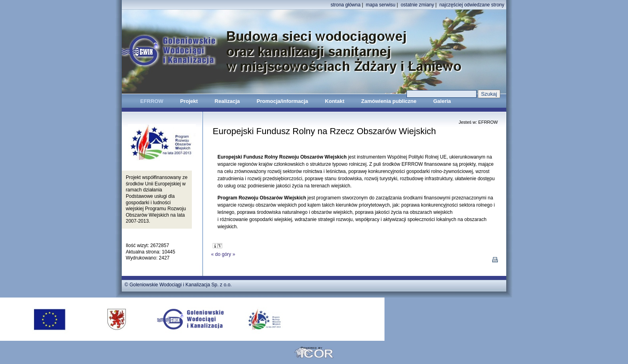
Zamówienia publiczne (389, 101)
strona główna (345, 5)
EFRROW (152, 101)
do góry (223, 254)
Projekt (189, 101)
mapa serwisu (380, 5)
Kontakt (334, 101)
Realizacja (227, 101)
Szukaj (489, 94)
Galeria (442, 101)
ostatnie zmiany (417, 5)
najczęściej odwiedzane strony (472, 5)
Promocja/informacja (283, 101)
